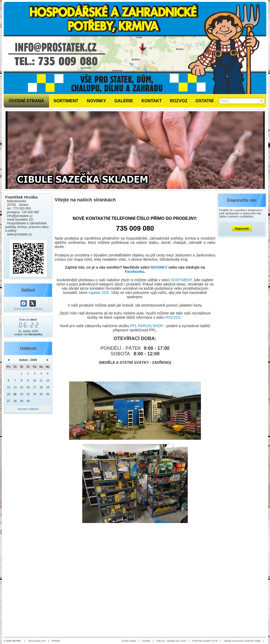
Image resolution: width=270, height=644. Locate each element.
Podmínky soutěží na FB (205, 641)
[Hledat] (261, 101)
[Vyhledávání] (242, 101)
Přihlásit (56, 641)
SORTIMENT (182, 280)
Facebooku (134, 272)
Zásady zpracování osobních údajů (242, 641)
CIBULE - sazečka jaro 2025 (171, 641)
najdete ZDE (99, 293)
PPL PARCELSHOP (147, 326)
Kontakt (146, 641)
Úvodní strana (129, 641)
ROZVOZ (173, 317)
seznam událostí (28, 409)
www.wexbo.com (37, 641)
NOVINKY (159, 267)
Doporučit (242, 229)
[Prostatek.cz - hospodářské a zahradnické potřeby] (135, 48)
